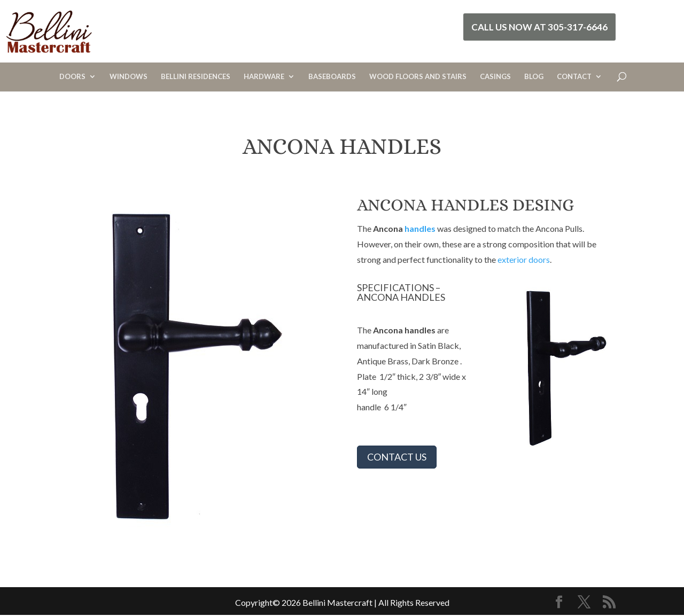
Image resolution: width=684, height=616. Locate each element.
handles (420, 228)
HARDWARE (264, 77)
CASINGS (495, 77)
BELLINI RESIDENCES (196, 77)
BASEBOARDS (332, 77)
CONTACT (574, 77)
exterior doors (524, 259)
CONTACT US (397, 457)
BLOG (534, 77)
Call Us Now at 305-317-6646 (539, 27)
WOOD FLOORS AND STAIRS (418, 77)
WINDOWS (129, 77)
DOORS (72, 77)
